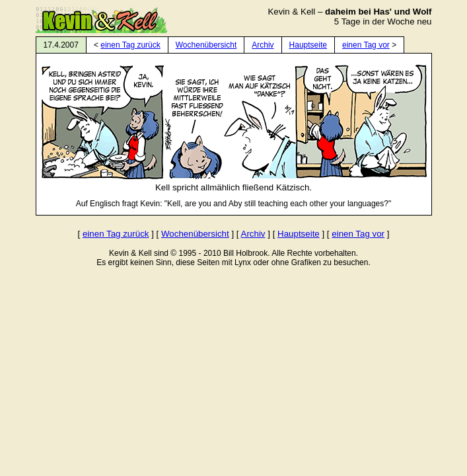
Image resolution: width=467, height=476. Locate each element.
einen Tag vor (366, 45)
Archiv (263, 45)
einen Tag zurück (130, 45)
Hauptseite (308, 45)
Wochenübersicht (206, 45)
